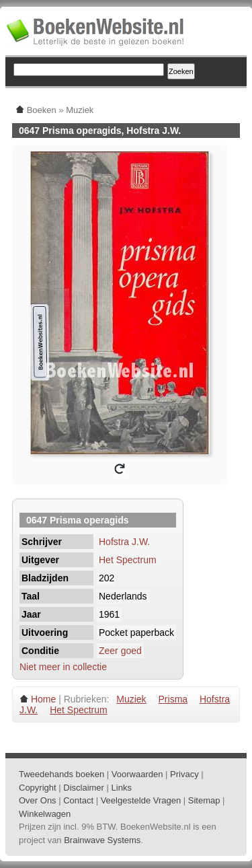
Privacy (184, 774)
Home (43, 699)
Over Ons (38, 800)
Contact (78, 800)
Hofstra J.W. (124, 542)
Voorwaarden (137, 774)
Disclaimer (84, 788)
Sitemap (204, 800)
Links (122, 788)
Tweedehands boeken (61, 774)
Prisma (173, 699)
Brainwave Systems (102, 840)
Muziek (131, 699)
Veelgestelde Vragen (141, 800)
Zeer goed (120, 651)
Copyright (38, 788)
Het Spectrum (128, 560)
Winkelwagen (45, 814)
